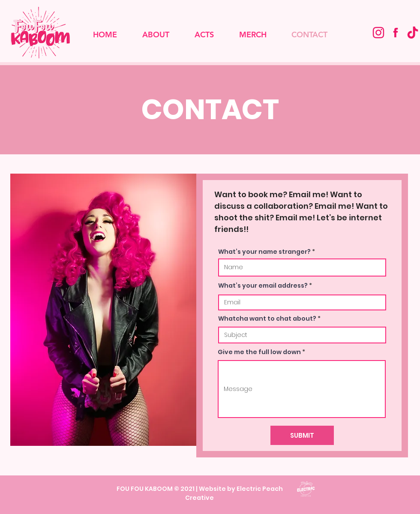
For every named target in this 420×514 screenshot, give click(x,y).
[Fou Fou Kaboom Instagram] (378, 33)
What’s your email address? (263, 286)
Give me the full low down (259, 352)
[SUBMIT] (302, 435)
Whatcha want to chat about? (267, 319)
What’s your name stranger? (264, 252)
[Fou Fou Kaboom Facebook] (396, 33)
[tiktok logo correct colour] (413, 33)
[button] (204, 35)
